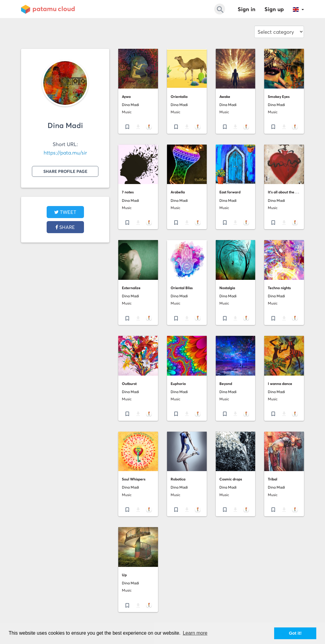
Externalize (131, 288)
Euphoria (178, 384)
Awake (225, 97)
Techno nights (279, 288)
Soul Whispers (134, 479)
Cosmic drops (231, 479)
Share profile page (65, 171)
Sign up (274, 9)
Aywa (126, 97)
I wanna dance (280, 384)
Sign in (247, 9)
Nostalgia (227, 288)
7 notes (128, 192)
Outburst (129, 384)
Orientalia (179, 97)
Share (65, 227)
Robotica (178, 479)
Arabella (178, 192)
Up (124, 575)
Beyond (226, 384)
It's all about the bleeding (289, 192)
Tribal (272, 479)
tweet (65, 212)
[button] (298, 9)
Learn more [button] (195, 633)
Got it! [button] (295, 633)
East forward (230, 192)
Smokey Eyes (279, 97)
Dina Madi (65, 125)
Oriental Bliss (182, 288)
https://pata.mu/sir (65, 153)
